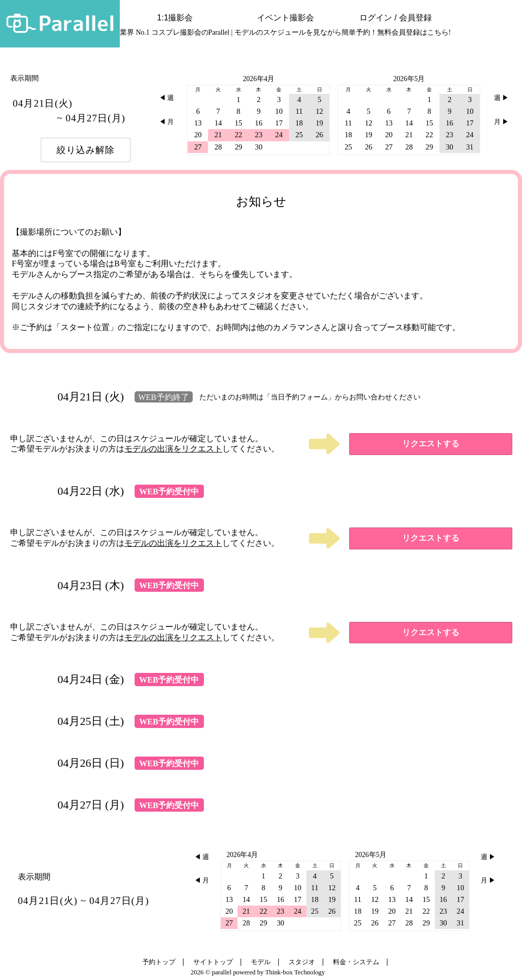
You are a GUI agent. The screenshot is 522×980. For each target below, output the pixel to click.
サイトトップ (213, 962)
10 (279, 111)
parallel (222, 972)
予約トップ (159, 962)
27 (198, 147)
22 (238, 135)
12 (319, 111)
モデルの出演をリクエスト (173, 449)
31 (470, 147)
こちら (438, 32)
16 (259, 123)
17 (279, 123)
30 (259, 147)
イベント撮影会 (285, 18)
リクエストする (431, 444)
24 (279, 135)
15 (238, 123)
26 (319, 135)
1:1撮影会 (175, 18)
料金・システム (356, 962)
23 (259, 135)
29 (238, 147)
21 (218, 135)
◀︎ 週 (166, 98)
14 (218, 123)
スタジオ (302, 962)
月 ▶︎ (501, 122)
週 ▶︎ (501, 98)
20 (198, 135)
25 (299, 135)
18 (299, 123)
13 (198, 123)
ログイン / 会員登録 (395, 18)
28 (218, 147)
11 (299, 111)
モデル (261, 962)
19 (319, 123)
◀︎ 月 (166, 122)
